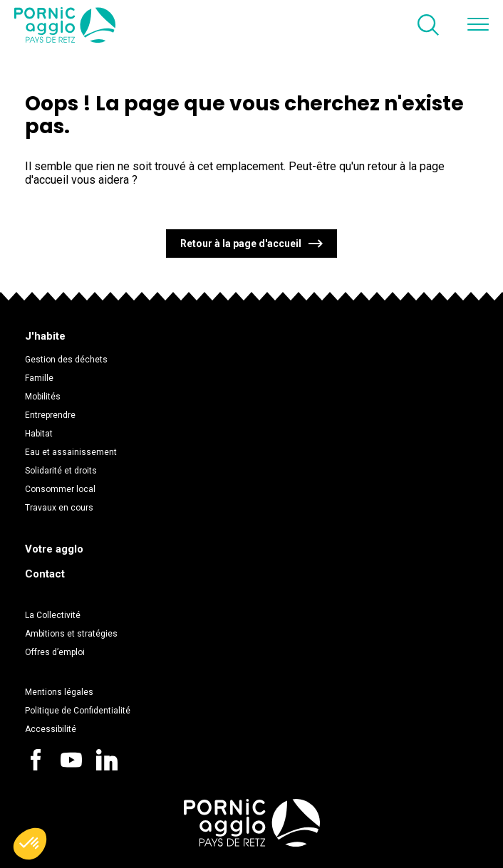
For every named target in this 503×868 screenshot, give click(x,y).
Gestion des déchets (66, 360)
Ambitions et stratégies (71, 634)
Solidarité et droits (61, 471)
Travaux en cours (59, 508)
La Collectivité (53, 615)
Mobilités (43, 397)
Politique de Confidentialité (78, 711)
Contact (45, 574)
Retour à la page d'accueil (241, 244)
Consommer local (60, 489)
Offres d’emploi (55, 652)
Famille (39, 378)
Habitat (39, 434)
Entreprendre (50, 415)
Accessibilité (51, 729)
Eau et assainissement (71, 452)
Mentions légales (59, 692)
